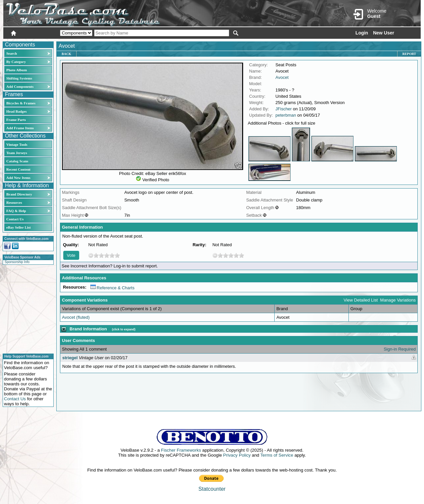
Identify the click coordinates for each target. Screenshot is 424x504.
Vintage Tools (17, 144)
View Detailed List (361, 300)
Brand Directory (19, 194)
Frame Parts (16, 120)
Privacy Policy (237, 455)
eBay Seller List (19, 227)
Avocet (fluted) (76, 317)
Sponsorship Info (17, 262)
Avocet (282, 77)
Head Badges (16, 111)
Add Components (20, 86)
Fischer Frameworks (181, 450)
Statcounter (212, 489)
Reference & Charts (112, 288)
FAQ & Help (16, 211)
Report (409, 54)
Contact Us (15, 219)
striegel (70, 358)
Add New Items (18, 178)
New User (384, 33)
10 (117, 255)
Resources (14, 202)
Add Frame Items (20, 128)
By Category (16, 62)
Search (12, 53)
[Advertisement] (26, 308)
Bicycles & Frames (21, 103)
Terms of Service (277, 455)
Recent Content (18, 169)
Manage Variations (398, 300)
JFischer (284, 109)
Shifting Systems (19, 78)
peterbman (286, 115)
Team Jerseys (17, 153)
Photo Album (17, 70)
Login (362, 33)
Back (66, 54)
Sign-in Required (400, 349)
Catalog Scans (17, 161)
